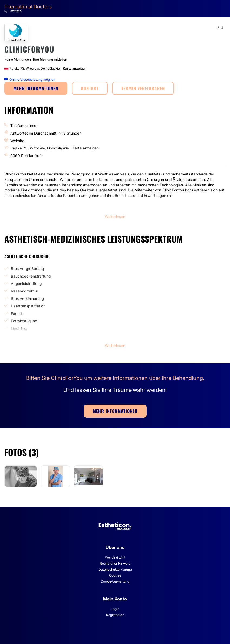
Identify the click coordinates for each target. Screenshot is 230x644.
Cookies (115, 575)
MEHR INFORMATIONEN (36, 88)
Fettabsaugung (24, 321)
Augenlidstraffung (26, 283)
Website (17, 141)
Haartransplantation (28, 306)
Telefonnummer (24, 126)
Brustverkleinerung (27, 298)
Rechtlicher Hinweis (115, 563)
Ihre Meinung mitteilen (50, 59)
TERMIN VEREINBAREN (143, 88)
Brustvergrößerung (27, 269)
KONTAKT (90, 88)
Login (115, 609)
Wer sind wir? (115, 557)
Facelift (17, 313)
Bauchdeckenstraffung (31, 276)
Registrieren (115, 615)
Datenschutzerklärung (115, 569)
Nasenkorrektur (24, 291)
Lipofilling (19, 328)
